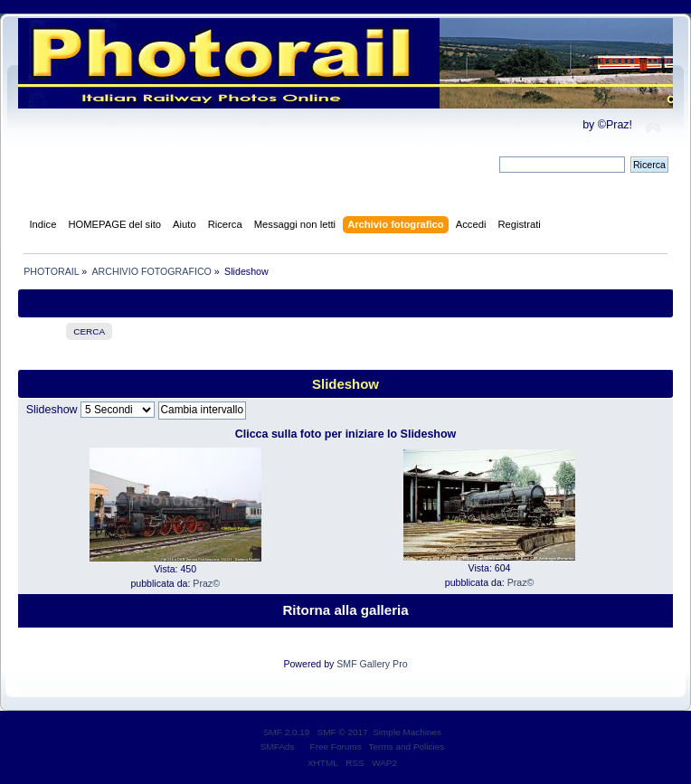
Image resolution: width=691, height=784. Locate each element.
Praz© (206, 583)
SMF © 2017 (343, 732)
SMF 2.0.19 (287, 732)
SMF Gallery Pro (372, 664)
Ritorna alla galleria (345, 610)
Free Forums (336, 746)
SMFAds (278, 746)
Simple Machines (407, 732)
